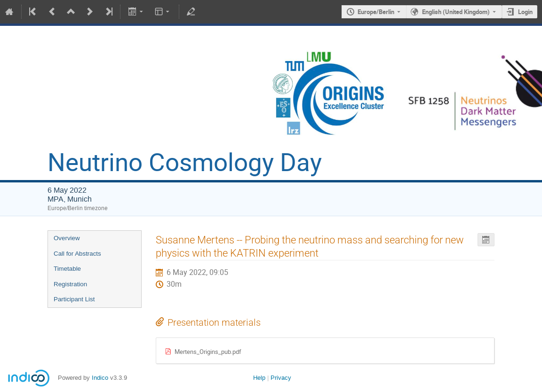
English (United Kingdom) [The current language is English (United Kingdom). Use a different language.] (456, 12)
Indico (100, 378)
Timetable (67, 269)
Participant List (74, 299)
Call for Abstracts (77, 254)
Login (525, 12)
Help (259, 378)
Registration (70, 284)
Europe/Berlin (376, 12)
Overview (67, 238)
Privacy (281, 378)
